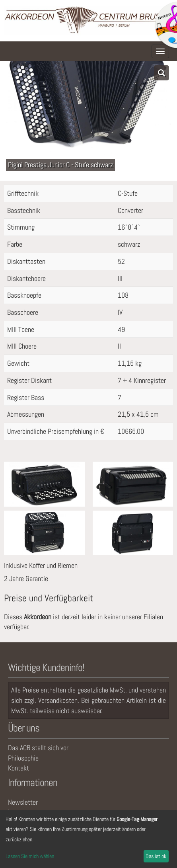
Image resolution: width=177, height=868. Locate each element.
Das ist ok (156, 856)
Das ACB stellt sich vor (38, 748)
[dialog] (88, 839)
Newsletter (23, 802)
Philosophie (23, 758)
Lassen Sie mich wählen (30, 856)
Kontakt (18, 768)
